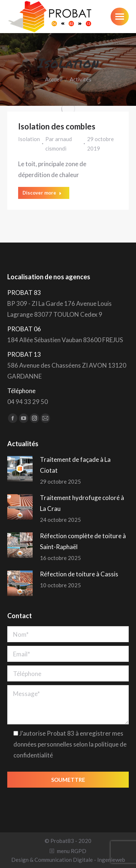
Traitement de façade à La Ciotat (75, 465)
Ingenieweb (111, 860)
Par (59, 144)
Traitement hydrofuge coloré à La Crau (82, 503)
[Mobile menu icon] (120, 17)
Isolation (29, 139)
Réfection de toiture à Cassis (79, 574)
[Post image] (20, 469)
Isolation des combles (57, 126)
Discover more (42, 193)
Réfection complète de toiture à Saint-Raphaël (83, 541)
